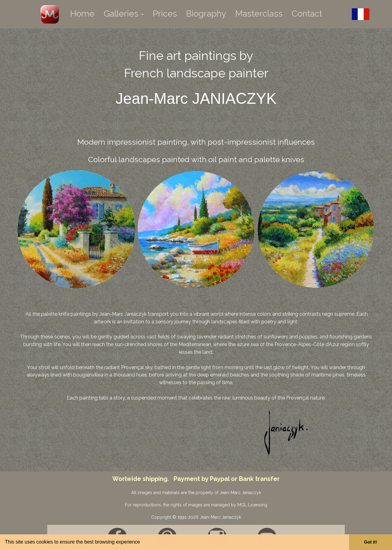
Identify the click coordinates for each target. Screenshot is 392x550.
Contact (307, 14)
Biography (206, 14)
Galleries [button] (124, 14)
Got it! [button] (371, 542)
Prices (165, 14)
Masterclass (259, 14)
